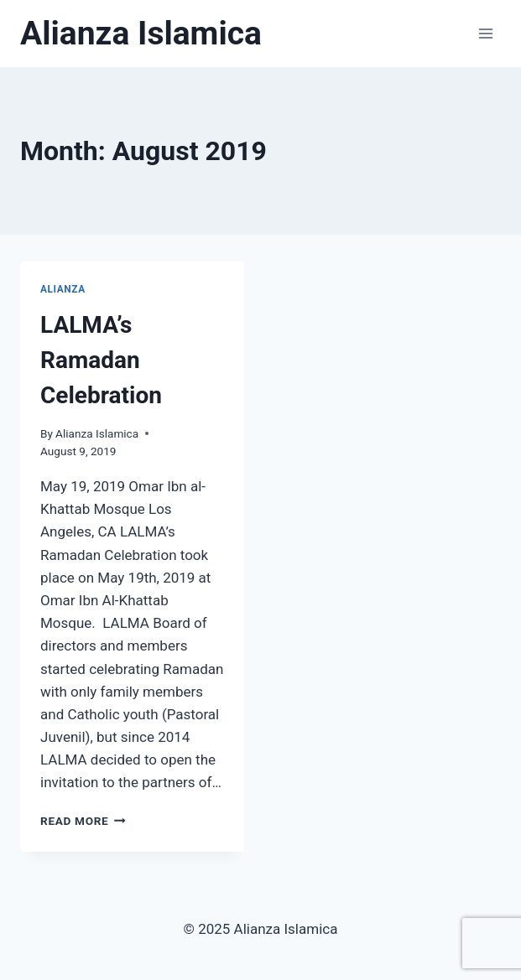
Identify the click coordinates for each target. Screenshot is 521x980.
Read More (83, 821)
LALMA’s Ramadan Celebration (101, 360)
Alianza (63, 289)
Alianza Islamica (97, 433)
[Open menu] (485, 33)
